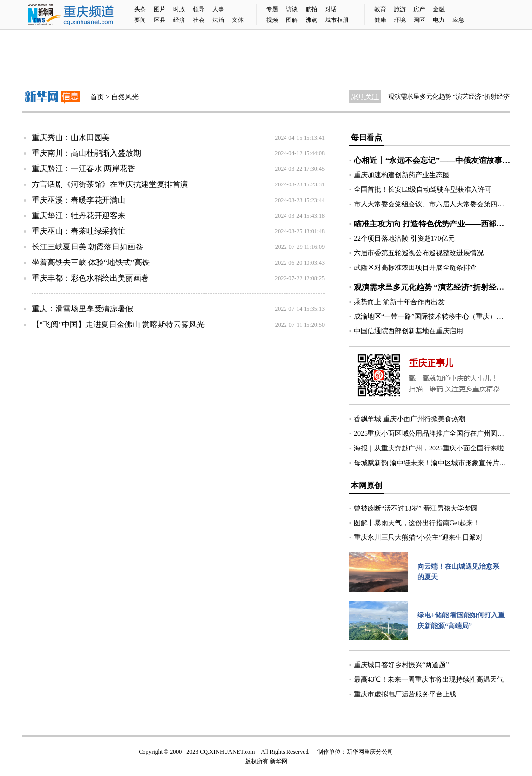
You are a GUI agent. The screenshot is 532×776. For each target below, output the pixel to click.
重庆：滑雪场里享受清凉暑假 (82, 309)
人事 (218, 9)
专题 (272, 9)
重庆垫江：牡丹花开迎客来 (79, 215)
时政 (179, 9)
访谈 (292, 9)
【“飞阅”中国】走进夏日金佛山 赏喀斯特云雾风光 (118, 324)
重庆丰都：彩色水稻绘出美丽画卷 (90, 278)
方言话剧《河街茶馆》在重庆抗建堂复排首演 (110, 184)
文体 (238, 20)
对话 (331, 9)
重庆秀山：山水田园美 (71, 137)
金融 (439, 9)
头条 (140, 9)
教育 (380, 9)
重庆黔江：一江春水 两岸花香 (83, 169)
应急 (458, 20)
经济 (179, 20)
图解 (292, 20)
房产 (419, 9)
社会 (199, 20)
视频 (272, 20)
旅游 (400, 9)
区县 (160, 20)
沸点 (311, 20)
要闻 (140, 20)
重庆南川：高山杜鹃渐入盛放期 (86, 153)
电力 (439, 20)
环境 (400, 20)
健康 (380, 20)
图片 (160, 9)
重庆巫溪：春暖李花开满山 (79, 200)
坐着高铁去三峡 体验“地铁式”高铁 (91, 262)
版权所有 (257, 761)
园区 (419, 20)
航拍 (311, 9)
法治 (218, 20)
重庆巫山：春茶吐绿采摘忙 (79, 231)
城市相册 (337, 20)
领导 (199, 9)
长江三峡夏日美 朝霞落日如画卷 (87, 247)
